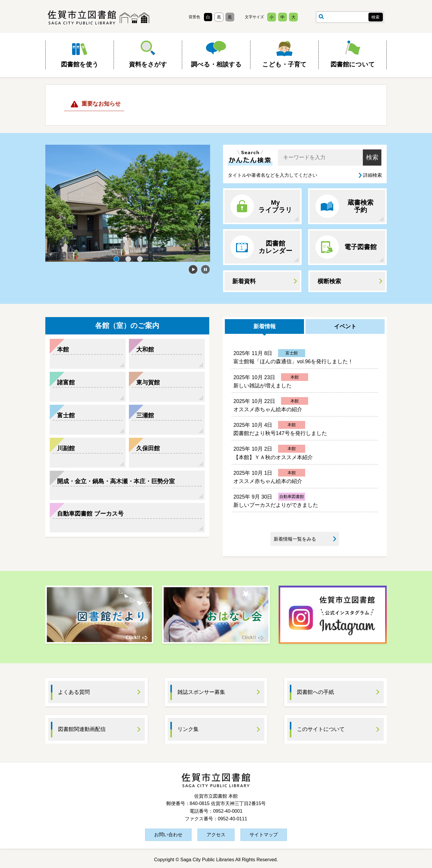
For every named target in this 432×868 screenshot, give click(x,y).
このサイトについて (321, 729)
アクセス (216, 835)
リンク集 (188, 729)
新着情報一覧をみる (295, 539)
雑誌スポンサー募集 (201, 692)
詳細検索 (373, 175)
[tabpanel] (128, 203)
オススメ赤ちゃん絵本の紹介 (268, 409)
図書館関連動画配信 (82, 729)
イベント (345, 326)
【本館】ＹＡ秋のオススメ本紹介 (273, 457)
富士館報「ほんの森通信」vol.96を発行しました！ (293, 361)
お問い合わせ (168, 835)
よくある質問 (74, 692)
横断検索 (329, 281)
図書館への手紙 (315, 692)
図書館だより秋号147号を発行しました (280, 433)
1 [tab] (116, 259)
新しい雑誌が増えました (262, 386)
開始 (193, 269)
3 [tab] (140, 259)
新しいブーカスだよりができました (276, 505)
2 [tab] (128, 259)
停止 (205, 269)
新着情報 (265, 326)
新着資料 (244, 281)
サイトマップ (264, 835)
